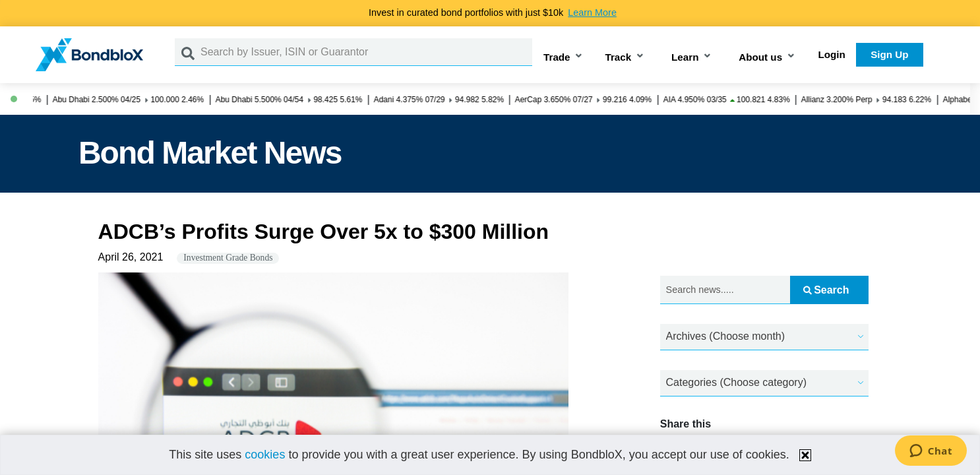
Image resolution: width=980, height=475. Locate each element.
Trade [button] (557, 57)
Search (826, 290)
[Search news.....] (725, 290)
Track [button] (618, 57)
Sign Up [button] (889, 54)
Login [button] (832, 54)
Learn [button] (685, 57)
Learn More (592, 13)
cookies (265, 455)
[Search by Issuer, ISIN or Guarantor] (366, 52)
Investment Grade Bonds (228, 258)
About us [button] (760, 57)
